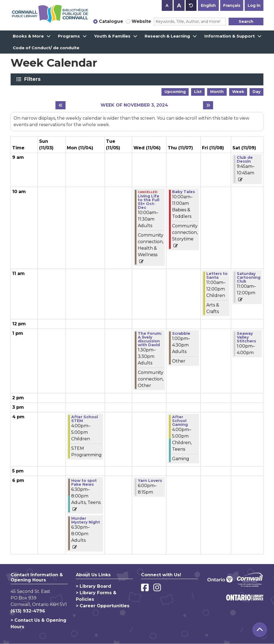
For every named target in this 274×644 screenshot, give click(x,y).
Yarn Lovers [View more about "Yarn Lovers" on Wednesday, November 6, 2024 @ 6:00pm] (150, 481)
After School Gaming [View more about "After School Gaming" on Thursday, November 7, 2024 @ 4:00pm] (180, 421)
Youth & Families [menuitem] (112, 36)
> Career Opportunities (103, 606)
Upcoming (175, 92)
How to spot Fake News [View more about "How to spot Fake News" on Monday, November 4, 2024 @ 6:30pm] (84, 482)
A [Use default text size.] (191, 5)
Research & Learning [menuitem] (167, 36)
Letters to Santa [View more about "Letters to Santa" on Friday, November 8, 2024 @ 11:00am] (217, 275)
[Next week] (208, 105)
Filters (33, 79)
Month (217, 92)
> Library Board (94, 586)
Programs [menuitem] (69, 36)
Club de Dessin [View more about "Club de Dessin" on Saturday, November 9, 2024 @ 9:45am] (245, 159)
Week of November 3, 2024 (134, 105)
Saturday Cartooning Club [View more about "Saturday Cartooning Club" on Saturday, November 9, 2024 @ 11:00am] (249, 277)
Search (246, 21)
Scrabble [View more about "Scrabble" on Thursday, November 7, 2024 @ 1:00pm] (181, 333)
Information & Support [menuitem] (230, 36)
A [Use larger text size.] (179, 5)
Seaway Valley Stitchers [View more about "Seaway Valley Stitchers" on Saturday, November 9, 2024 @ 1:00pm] (246, 337)
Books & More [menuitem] (28, 36)
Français (232, 5)
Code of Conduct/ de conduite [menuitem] (46, 48)
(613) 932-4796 (28, 611)
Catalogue (111, 21)
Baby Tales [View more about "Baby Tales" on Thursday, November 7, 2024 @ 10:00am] (183, 192)
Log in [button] (254, 5)
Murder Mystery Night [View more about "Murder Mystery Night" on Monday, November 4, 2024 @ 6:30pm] (86, 520)
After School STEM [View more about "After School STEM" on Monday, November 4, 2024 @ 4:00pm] (85, 419)
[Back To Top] (260, 630)
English (208, 5)
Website (141, 21)
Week (238, 92)
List (198, 92)
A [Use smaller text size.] (167, 5)
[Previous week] (60, 105)
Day (256, 92)
